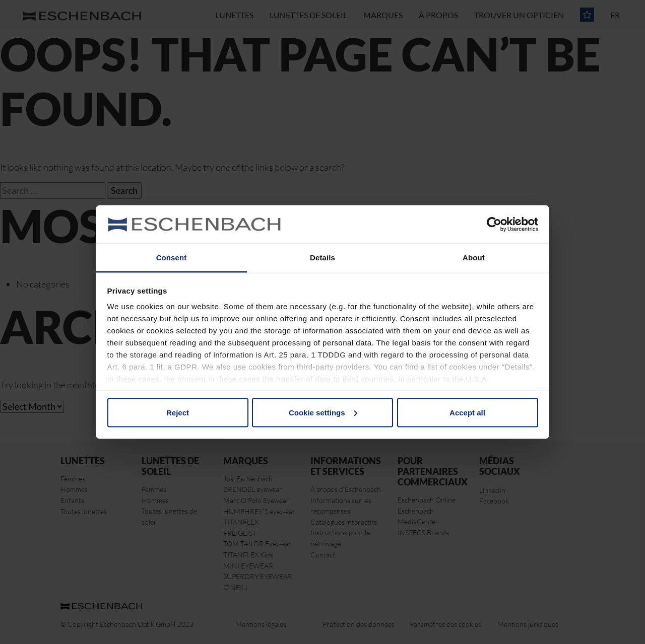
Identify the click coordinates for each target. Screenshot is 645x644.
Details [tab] (322, 258)
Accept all (467, 412)
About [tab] (474, 258)
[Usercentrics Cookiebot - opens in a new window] (494, 224)
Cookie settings (323, 412)
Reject (178, 412)
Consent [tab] (172, 258)
